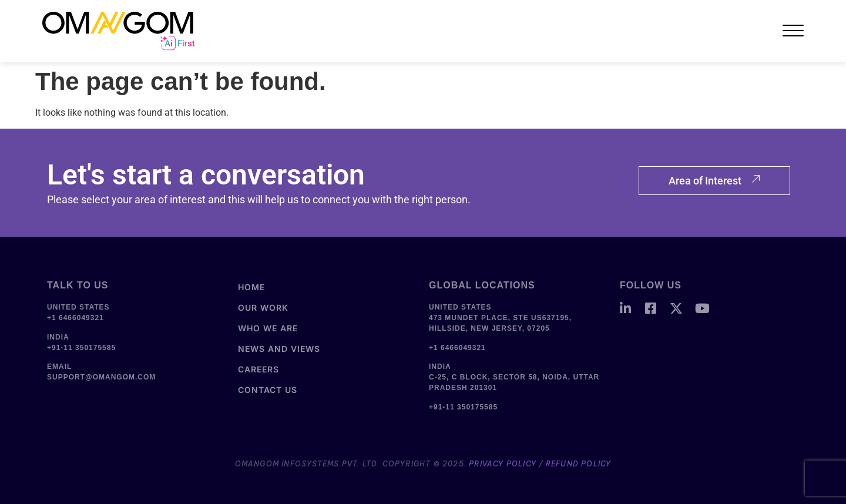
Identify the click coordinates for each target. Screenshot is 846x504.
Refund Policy (579, 464)
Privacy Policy (503, 464)
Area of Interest (714, 181)
